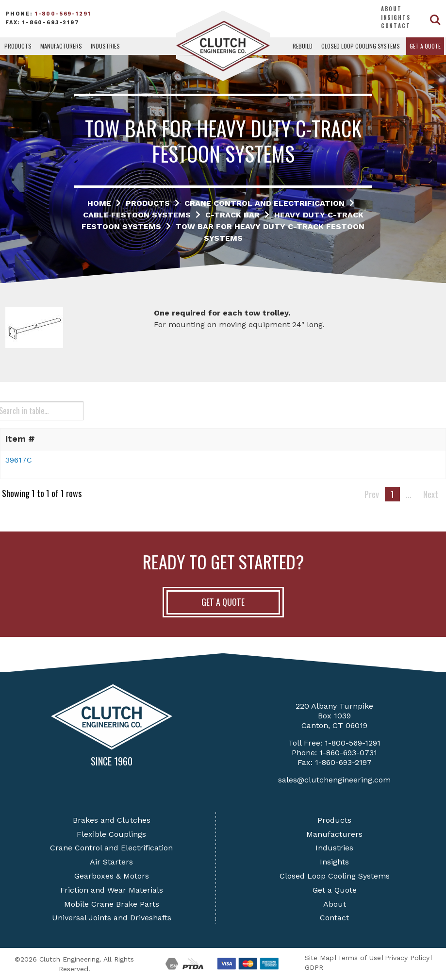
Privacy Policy (407, 958)
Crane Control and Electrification (111, 848)
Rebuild (303, 46)
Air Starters (111, 862)
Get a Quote (425, 46)
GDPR (314, 967)
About (391, 9)
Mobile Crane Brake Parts (112, 904)
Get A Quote (223, 602)
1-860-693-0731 (348, 753)
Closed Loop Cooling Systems (361, 46)
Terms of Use (359, 958)
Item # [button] (20, 439)
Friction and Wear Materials (112, 890)
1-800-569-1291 (63, 14)
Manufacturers (61, 46)
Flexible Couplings (111, 834)
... (409, 494)
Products (18, 46)
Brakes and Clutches (112, 820)
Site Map (319, 958)
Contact (396, 26)
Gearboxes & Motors (112, 876)
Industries (105, 46)
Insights (396, 17)
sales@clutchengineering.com (334, 780)
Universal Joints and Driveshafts (112, 918)
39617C (19, 460)
